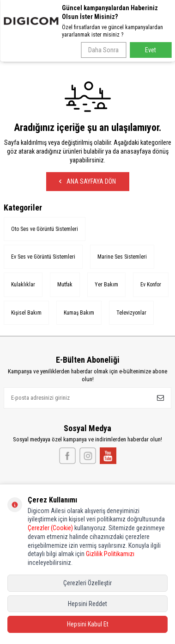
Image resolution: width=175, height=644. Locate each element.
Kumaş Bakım (79, 313)
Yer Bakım (106, 285)
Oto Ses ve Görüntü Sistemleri (45, 229)
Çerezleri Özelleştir (87, 583)
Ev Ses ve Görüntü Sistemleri (43, 257)
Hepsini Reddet (87, 604)
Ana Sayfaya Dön (87, 181)
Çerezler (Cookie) (50, 528)
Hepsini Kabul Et (88, 624)
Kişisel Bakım (26, 313)
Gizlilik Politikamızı (110, 554)
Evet (151, 50)
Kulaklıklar (23, 285)
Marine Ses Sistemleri (122, 257)
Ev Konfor (151, 285)
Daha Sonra (103, 50)
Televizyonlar (131, 313)
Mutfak (65, 285)
